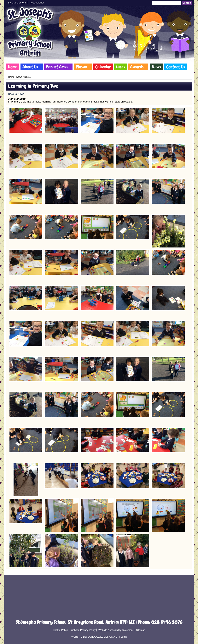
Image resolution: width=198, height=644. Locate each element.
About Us (30, 67)
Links (121, 67)
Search (187, 3)
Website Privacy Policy (83, 630)
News (156, 67)
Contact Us (176, 67)
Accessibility (37, 3)
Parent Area (57, 67)
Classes (82, 67)
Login (124, 637)
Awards (137, 67)
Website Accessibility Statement (116, 630)
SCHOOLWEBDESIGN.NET (103, 637)
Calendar (103, 67)
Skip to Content (17, 3)
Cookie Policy (60, 630)
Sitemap (141, 630)
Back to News (16, 94)
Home (13, 67)
